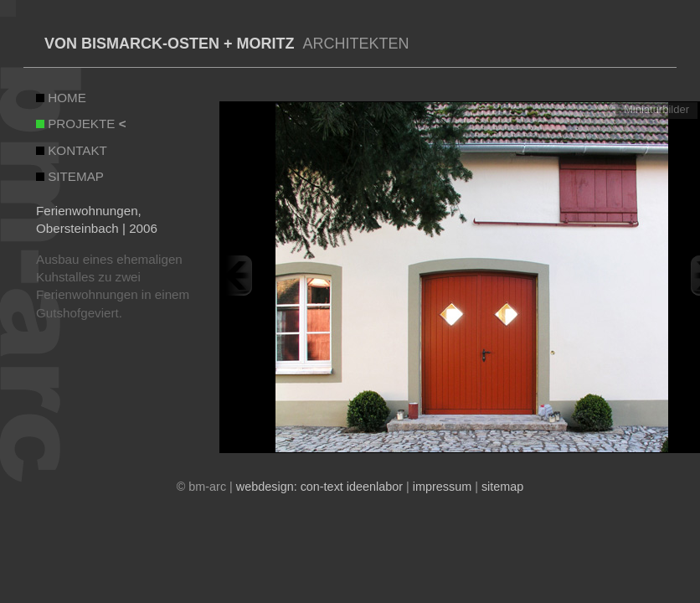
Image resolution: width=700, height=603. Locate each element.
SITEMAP (70, 176)
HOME (61, 98)
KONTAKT (72, 150)
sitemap (502, 487)
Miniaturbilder (656, 109)
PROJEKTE (81, 124)
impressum (442, 487)
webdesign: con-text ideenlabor (319, 487)
